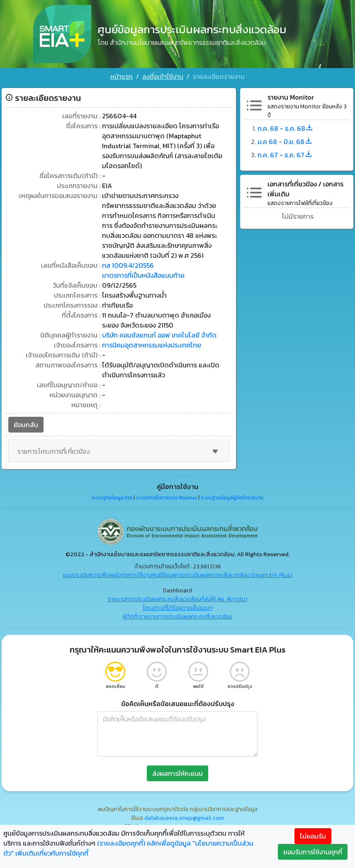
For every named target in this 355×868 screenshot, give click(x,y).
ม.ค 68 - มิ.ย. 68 (285, 142)
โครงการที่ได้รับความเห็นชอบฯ (178, 608)
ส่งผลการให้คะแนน (177, 773)
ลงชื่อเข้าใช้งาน (163, 76)
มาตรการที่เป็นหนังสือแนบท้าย (143, 275)
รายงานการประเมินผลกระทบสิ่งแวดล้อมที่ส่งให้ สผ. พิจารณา (178, 599)
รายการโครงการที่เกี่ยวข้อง (119, 451)
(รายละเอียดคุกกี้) (121, 843)
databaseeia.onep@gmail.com (184, 818)
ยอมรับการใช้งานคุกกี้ (313, 852)
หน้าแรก (122, 76)
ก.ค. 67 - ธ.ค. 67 (285, 155)
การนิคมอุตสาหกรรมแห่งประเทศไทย (152, 345)
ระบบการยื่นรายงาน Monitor (167, 498)
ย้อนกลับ (26, 425)
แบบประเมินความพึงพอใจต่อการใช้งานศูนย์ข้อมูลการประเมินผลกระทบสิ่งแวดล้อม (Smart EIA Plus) (178, 575)
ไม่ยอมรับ (313, 836)
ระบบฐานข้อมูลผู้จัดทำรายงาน (232, 498)
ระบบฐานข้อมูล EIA (112, 498)
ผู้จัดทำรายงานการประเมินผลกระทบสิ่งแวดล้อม (177, 617)
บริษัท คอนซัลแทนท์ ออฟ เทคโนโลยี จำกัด (159, 335)
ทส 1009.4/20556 (128, 265)
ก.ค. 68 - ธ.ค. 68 (286, 128)
